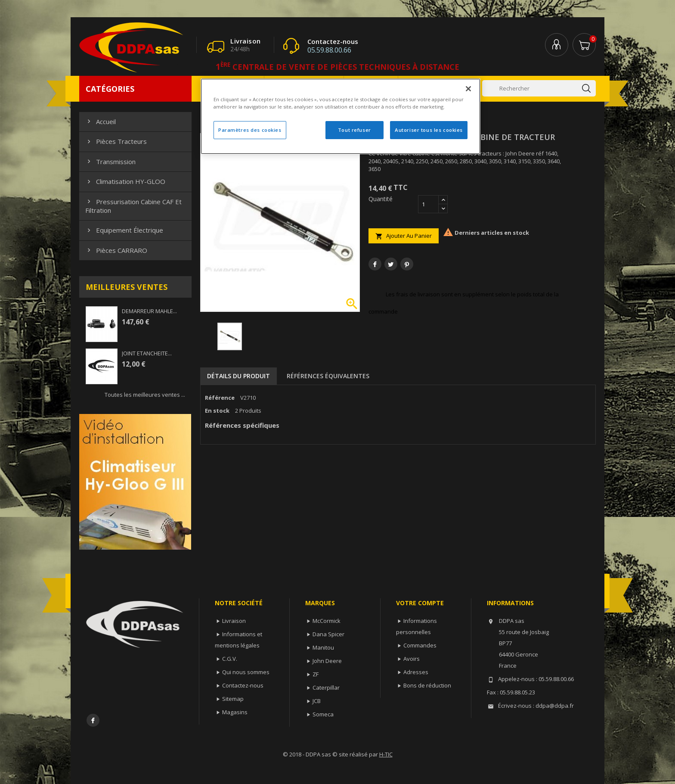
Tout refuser (355, 130)
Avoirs (412, 659)
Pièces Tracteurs (116, 141)
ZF (316, 674)
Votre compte (420, 603)
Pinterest (407, 264)
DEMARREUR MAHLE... (149, 311)
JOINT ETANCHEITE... (147, 353)
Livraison (234, 621)
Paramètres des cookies (250, 130)
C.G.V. (230, 659)
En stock (217, 411)
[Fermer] (468, 89)
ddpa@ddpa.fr (555, 706)
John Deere (327, 661)
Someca (323, 714)
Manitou (323, 647)
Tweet (391, 264)
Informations (510, 603)
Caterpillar (326, 688)
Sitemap (233, 699)
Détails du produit (238, 376)
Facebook (93, 720)
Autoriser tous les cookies (429, 130)
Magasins (235, 712)
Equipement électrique (124, 230)
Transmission (110, 162)
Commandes (420, 645)
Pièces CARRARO (116, 250)
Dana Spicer (328, 634)
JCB (317, 701)
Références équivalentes (328, 376)
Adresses (416, 672)
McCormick (327, 621)
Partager (375, 264)
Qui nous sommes (246, 672)
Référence (220, 398)
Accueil (101, 121)
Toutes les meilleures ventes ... (145, 395)
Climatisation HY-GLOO (125, 181)
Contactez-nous (243, 685)
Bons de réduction (427, 685)
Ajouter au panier (404, 236)
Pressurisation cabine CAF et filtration (133, 206)
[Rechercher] (539, 88)
